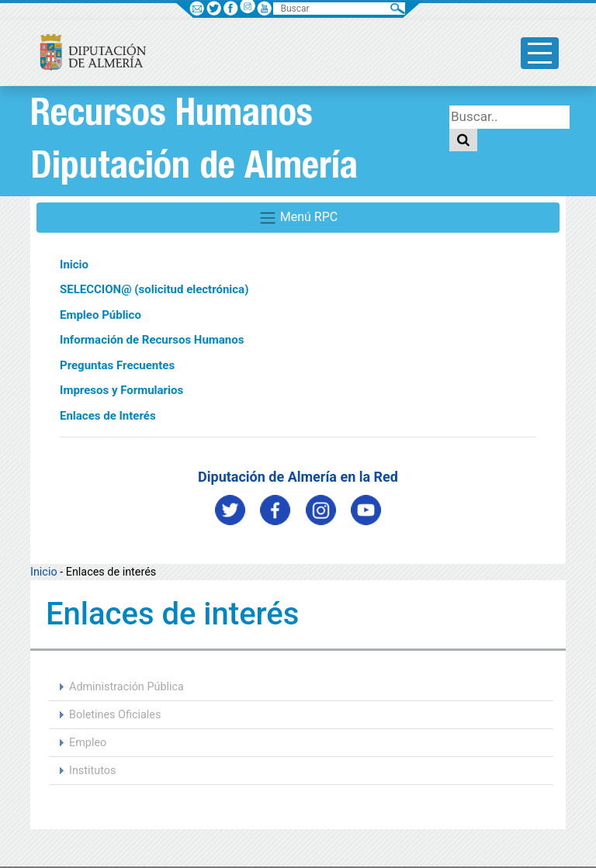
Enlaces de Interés (108, 416)
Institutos (92, 771)
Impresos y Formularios (121, 390)
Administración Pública (126, 687)
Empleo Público (100, 315)
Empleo (88, 743)
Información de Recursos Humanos (152, 340)
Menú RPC (298, 218)
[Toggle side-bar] (540, 53)
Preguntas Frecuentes (117, 365)
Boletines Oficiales (115, 715)
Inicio (74, 265)
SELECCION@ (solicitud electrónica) (154, 289)
